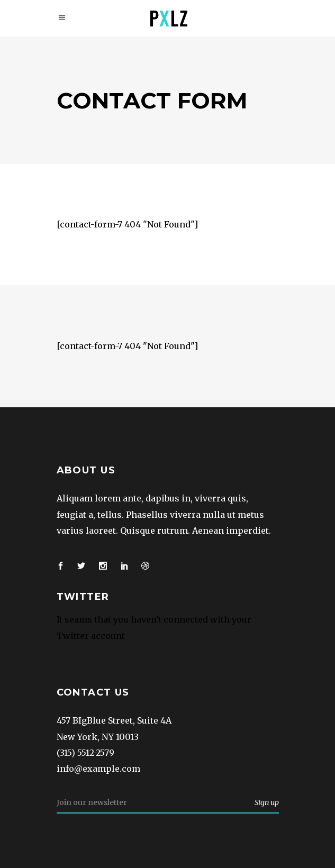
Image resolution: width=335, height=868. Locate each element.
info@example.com (98, 769)
